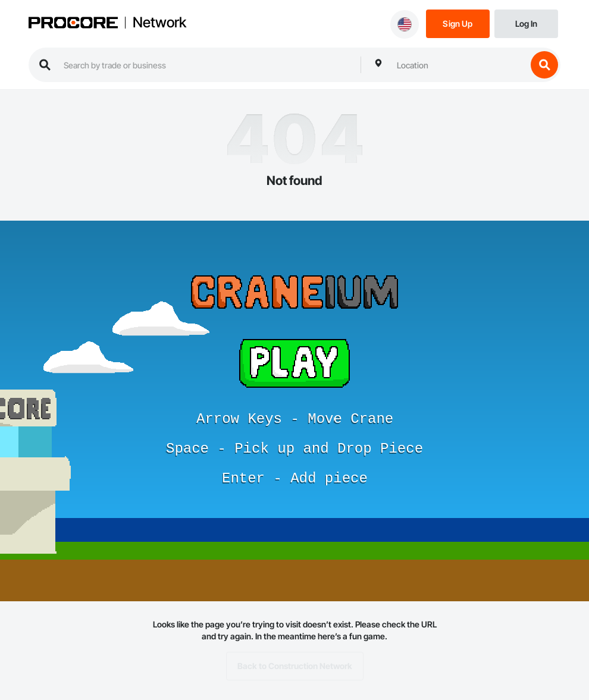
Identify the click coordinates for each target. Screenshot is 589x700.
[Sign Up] (458, 23)
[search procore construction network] (206, 65)
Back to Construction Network (295, 666)
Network (159, 23)
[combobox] (459, 65)
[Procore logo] (73, 24)
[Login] (526, 23)
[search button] (544, 65)
